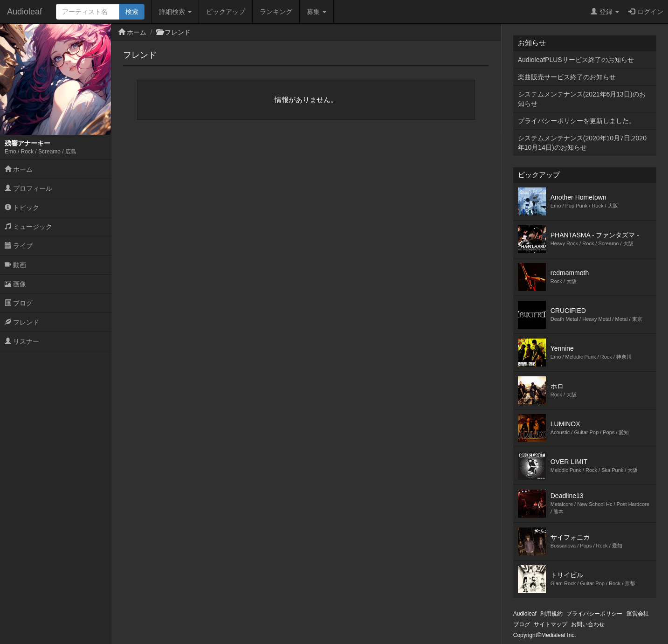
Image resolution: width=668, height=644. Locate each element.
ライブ (19, 246)
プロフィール (28, 188)
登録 (605, 12)
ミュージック (28, 227)
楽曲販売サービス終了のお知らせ (567, 77)
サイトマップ (551, 624)
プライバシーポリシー (594, 614)
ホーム (19, 169)
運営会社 (638, 614)
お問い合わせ (588, 624)
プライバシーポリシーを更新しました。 (577, 121)
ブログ (19, 303)
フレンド (22, 322)
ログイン (646, 12)
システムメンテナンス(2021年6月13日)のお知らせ (582, 99)
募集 (317, 12)
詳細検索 (175, 12)
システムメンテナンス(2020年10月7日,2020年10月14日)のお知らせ (582, 143)
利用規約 (551, 614)
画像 (15, 284)
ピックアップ (226, 12)
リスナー (22, 341)
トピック (22, 208)
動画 (15, 265)
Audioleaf (24, 12)
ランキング (276, 12)
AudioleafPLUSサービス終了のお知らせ (576, 60)
